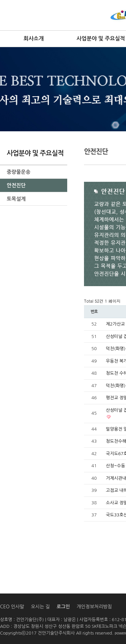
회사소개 (34, 39)
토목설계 (16, 199)
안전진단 (16, 185)
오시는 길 (40, 607)
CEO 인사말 (12, 607)
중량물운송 (19, 172)
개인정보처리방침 (94, 607)
